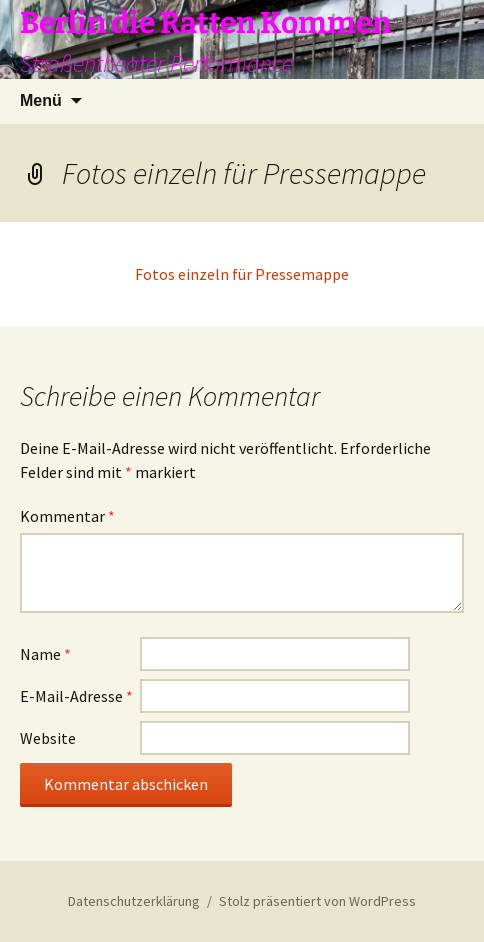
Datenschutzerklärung (134, 901)
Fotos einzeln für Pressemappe (242, 274)
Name (45, 654)
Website (48, 738)
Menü (41, 100)
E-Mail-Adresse (76, 696)
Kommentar (67, 516)
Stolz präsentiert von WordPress (317, 901)
